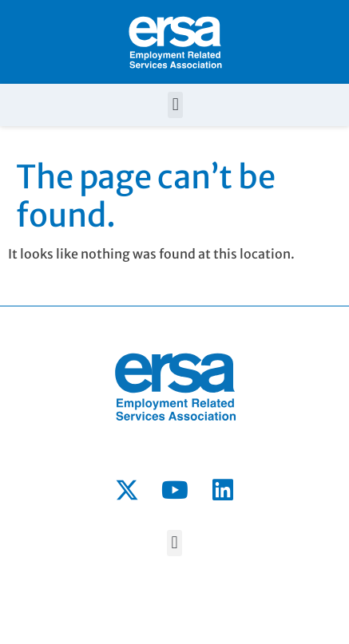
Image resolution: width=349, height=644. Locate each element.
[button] (175, 105)
